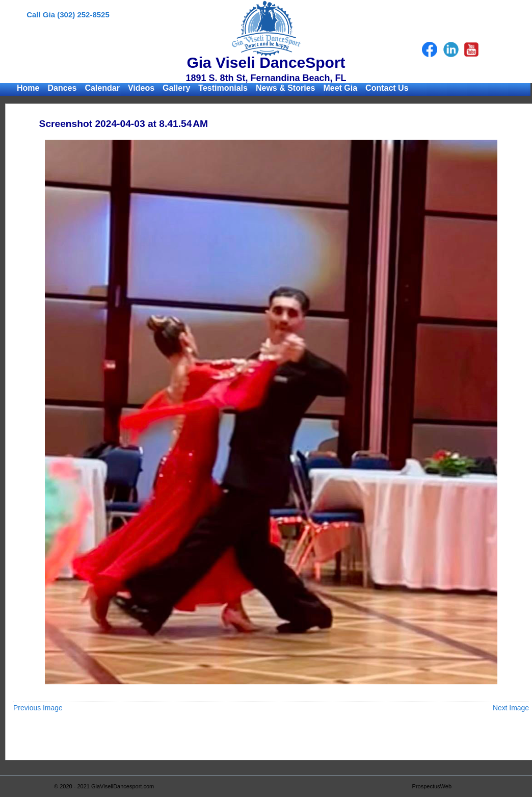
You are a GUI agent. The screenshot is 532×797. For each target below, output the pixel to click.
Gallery (176, 88)
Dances (62, 88)
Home (28, 88)
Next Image (511, 708)
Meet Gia (340, 88)
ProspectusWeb (432, 786)
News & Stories (285, 88)
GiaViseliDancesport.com (123, 786)
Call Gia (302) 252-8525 (68, 15)
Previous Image (38, 708)
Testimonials (223, 88)
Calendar (102, 88)
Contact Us (387, 88)
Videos (141, 88)
